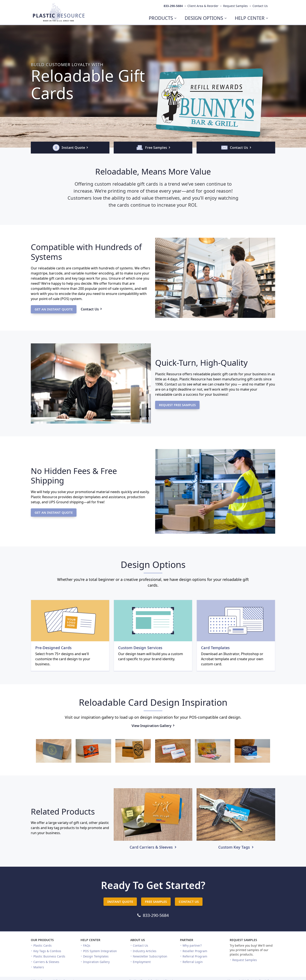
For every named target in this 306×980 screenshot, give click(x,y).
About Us (138, 940)
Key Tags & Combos (47, 951)
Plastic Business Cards (49, 956)
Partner (187, 940)
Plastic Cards (42, 945)
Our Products (42, 940)
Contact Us (140, 945)
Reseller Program (195, 951)
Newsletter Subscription (150, 956)
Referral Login (193, 962)
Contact (260, 6)
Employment (142, 962)
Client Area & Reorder (203, 6)
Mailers (39, 967)
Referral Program (195, 956)
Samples (235, 6)
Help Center (90, 940)
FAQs (87, 945)
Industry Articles (145, 951)
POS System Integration (100, 951)
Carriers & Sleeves (46, 962)
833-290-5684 (173, 6)
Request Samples (243, 940)
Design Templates (96, 956)
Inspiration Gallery (96, 962)
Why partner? (192, 945)
